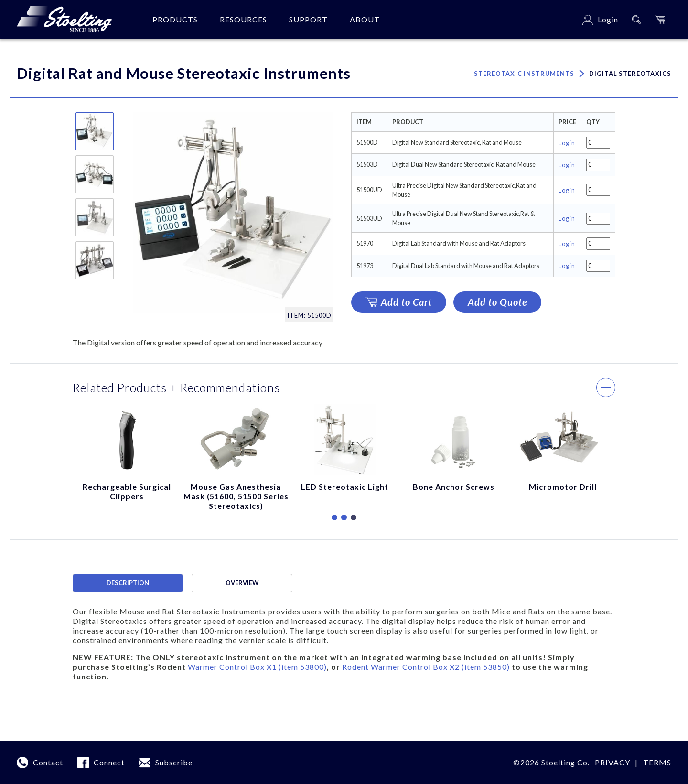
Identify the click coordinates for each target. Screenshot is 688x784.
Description (128, 583)
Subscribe (174, 762)
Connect (109, 762)
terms (657, 762)
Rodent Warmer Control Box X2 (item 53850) (426, 667)
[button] (660, 19)
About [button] (365, 19)
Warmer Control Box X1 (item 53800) (257, 667)
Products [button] (175, 19)
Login (567, 143)
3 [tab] (354, 518)
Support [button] (308, 19)
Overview (242, 583)
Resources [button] (243, 19)
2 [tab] (344, 518)
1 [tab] (334, 518)
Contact (48, 762)
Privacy (613, 762)
